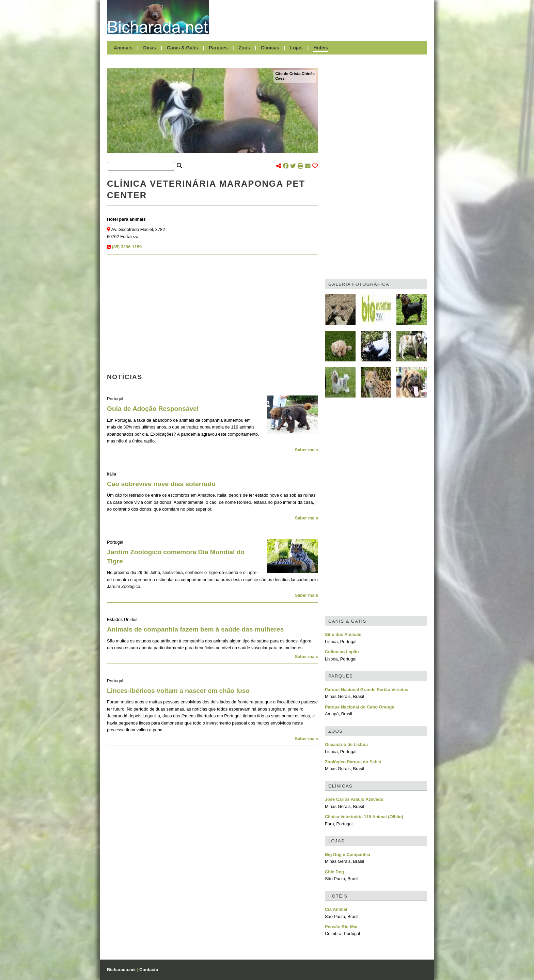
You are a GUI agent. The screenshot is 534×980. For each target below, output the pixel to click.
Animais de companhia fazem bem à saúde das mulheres (195, 629)
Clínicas (270, 48)
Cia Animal (336, 909)
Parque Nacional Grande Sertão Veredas (367, 690)
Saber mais (307, 450)
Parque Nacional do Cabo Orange (359, 707)
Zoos (245, 48)
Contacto (149, 970)
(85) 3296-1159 (127, 247)
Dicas (150, 48)
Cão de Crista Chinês (295, 74)
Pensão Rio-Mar (341, 927)
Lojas (296, 48)
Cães (280, 78)
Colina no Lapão (342, 652)
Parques (218, 48)
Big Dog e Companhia (348, 854)
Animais (123, 48)
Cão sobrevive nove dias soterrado (161, 484)
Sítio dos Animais (343, 634)
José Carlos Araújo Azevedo (354, 799)
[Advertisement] (321, 17)
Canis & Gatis (183, 48)
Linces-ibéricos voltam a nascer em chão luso (178, 691)
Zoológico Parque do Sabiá (353, 762)
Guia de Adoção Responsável (153, 409)
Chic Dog (334, 872)
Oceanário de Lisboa (346, 744)
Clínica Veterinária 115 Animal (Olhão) (364, 817)
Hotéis (321, 48)
